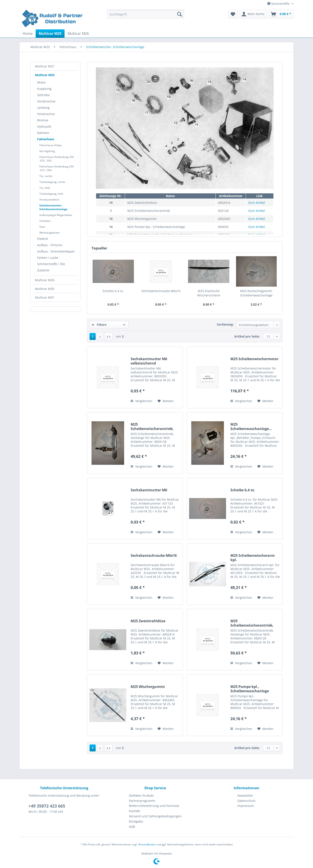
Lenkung (43, 108)
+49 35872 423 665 (47, 806)
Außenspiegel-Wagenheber (56, 215)
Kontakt (134, 811)
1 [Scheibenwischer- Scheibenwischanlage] (93, 336)
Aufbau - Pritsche (50, 245)
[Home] (28, 33)
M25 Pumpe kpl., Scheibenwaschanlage (250, 689)
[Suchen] (180, 14)
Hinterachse (46, 114)
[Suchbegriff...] (146, 14)
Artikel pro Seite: (247, 336)
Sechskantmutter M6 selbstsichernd (149, 361)
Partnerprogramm (142, 801)
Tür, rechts (46, 176)
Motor (42, 82)
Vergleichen (142, 401)
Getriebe (43, 95)
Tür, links (45, 188)
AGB (132, 827)
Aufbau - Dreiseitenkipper (56, 251)
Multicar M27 (45, 66)
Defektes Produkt (141, 795)
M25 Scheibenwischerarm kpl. (253, 558)
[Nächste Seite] (100, 336)
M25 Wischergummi (148, 687)
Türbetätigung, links (51, 194)
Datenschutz (246, 801)
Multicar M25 (45, 75)
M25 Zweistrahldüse (148, 621)
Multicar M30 (45, 289)
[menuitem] (146, 16)
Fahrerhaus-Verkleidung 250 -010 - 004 (57, 168)
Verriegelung (47, 151)
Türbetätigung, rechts (52, 182)
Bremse (43, 120)
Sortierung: (225, 324)
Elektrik (42, 239)
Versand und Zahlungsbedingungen (155, 816)
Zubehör (43, 270)
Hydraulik (44, 126)
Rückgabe (136, 821)
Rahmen (43, 133)
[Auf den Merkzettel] (166, 401)
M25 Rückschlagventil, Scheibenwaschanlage (256, 293)
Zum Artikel (257, 203)
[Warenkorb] (281, 14)
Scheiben (45, 221)
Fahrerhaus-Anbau (51, 145)
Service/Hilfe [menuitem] (279, 4)
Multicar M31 (45, 297)
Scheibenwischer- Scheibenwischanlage (53, 207)
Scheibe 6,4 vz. (113, 291)
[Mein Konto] (253, 14)
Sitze (42, 227)
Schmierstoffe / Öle (51, 264)
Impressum (246, 806)
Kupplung (44, 89)
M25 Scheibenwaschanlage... (251, 426)
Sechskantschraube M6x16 (161, 291)
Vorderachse (46, 101)
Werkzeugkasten (49, 233)
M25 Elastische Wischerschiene (209, 293)
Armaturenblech (49, 200)
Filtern (99, 325)
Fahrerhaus (46, 139)
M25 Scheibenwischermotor (254, 359)
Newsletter (245, 795)
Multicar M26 (45, 280)
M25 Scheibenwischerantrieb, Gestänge (152, 426)
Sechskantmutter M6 (149, 490)
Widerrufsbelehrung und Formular (154, 806)
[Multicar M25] (50, 33)
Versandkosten (147, 844)
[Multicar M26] (78, 33)
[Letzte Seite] (108, 336)
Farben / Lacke (48, 258)
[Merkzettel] (233, 14)
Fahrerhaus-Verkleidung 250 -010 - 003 (57, 159)
